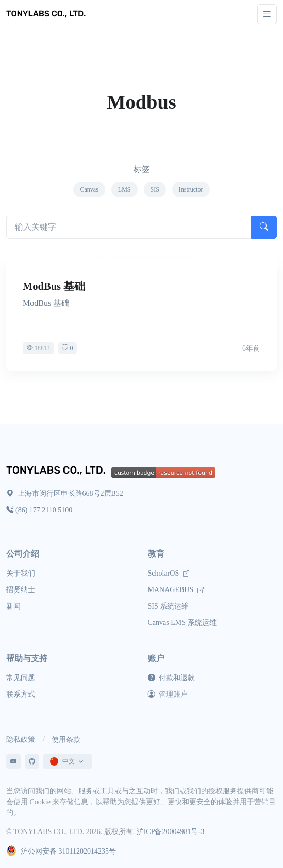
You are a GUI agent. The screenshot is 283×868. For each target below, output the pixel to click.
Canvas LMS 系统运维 (182, 623)
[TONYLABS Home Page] (59, 471)
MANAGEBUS (176, 590)
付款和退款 (172, 678)
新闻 (13, 606)
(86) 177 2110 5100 (39, 510)
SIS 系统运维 (169, 606)
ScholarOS (169, 573)
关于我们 (21, 573)
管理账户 (168, 694)
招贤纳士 (21, 590)
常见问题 (21, 678)
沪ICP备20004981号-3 (170, 832)
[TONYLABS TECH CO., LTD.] (47, 14)
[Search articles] (129, 228)
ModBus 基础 (54, 286)
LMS (124, 189)
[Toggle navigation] (267, 14)
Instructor (191, 189)
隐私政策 (21, 740)
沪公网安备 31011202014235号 (61, 851)
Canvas (89, 189)
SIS (155, 189)
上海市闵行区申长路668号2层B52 (65, 493)
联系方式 (21, 694)
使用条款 (66, 740)
